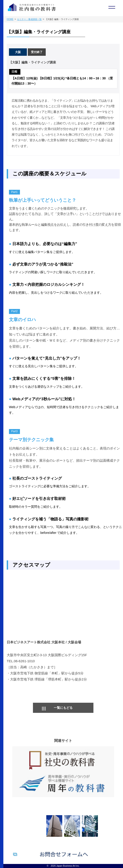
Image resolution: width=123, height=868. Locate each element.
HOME (10, 19)
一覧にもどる (63, 708)
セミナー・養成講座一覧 (29, 19)
